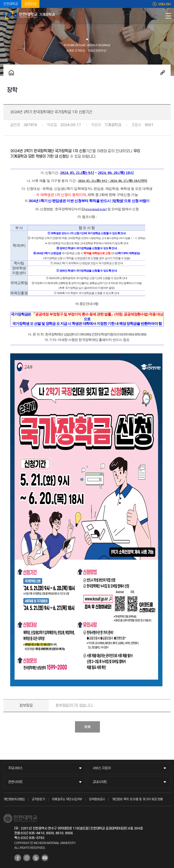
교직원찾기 (38, 799)
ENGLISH (164, 4)
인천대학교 (11, 4)
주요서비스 (15, 768)
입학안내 (30, 4)
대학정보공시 (97, 799)
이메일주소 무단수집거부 (67, 799)
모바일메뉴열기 (168, 16)
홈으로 (11, 72)
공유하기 (163, 72)
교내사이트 (100, 782)
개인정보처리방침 (14, 799)
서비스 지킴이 (102, 768)
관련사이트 (15, 782)
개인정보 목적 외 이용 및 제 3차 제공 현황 (137, 799)
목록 (87, 727)
